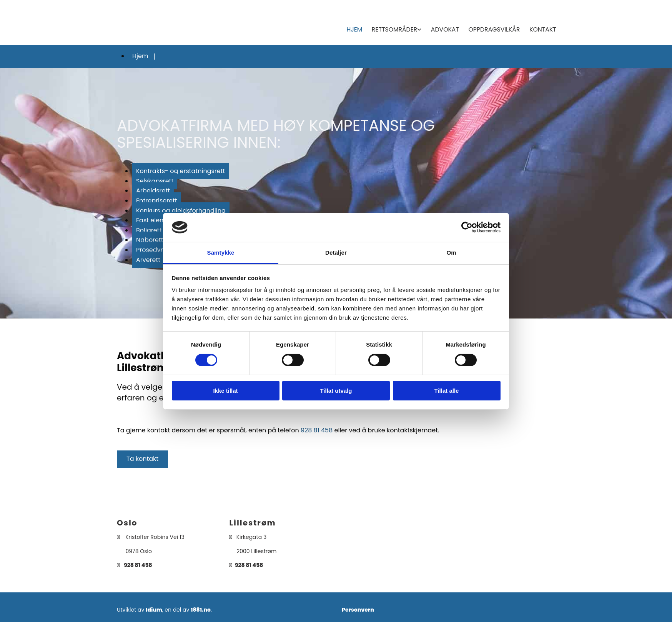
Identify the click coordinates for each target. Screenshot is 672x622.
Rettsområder (398, 29)
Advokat (447, 29)
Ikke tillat (225, 391)
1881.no (201, 608)
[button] (142, 458)
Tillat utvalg (336, 391)
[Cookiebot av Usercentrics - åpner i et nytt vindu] (467, 227)
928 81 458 (317, 428)
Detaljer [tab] (336, 253)
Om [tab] (451, 253)
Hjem (359, 29)
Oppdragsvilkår (496, 29)
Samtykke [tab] (221, 253)
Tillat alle (447, 391)
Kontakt (543, 29)
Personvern (358, 608)
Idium (154, 608)
